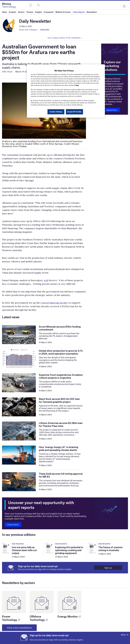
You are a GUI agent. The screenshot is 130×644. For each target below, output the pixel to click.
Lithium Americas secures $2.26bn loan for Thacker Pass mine (61, 424)
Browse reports (13, 525)
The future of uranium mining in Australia (110, 549)
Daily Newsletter (18, 544)
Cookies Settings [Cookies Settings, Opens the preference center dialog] (56, 112)
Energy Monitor (69, 616)
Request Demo (112, 110)
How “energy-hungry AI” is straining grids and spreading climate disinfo (59, 448)
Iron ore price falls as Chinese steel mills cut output (24, 550)
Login (124, 6)
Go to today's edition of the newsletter (64, 38)
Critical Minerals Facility (54, 303)
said (15, 203)
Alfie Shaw (7, 71)
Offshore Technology (39, 618)
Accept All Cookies (74, 112)
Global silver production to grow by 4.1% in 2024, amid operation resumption (61, 352)
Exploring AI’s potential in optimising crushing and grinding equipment (69, 550)
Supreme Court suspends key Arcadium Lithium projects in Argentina (61, 376)
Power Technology (11, 618)
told (46, 280)
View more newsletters (19, 628)
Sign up (108, 568)
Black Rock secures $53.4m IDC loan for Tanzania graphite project (59, 400)
